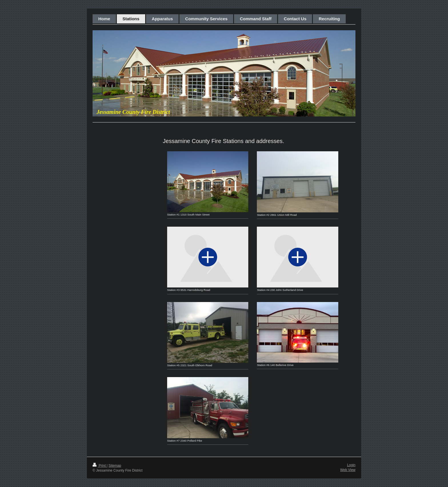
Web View (348, 470)
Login (351, 465)
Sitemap (115, 466)
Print (100, 466)
